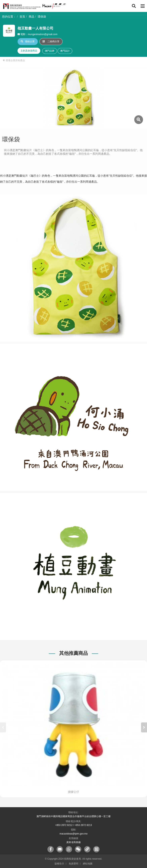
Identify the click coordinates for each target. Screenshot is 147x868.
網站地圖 (88, 864)
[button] (144, 727)
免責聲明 (73, 864)
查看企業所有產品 (14, 60)
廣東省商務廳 (73, 842)
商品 (31, 17)
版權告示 (59, 864)
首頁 (22, 17)
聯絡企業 (28, 41)
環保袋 (42, 17)
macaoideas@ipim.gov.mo (74, 834)
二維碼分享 (51, 41)
